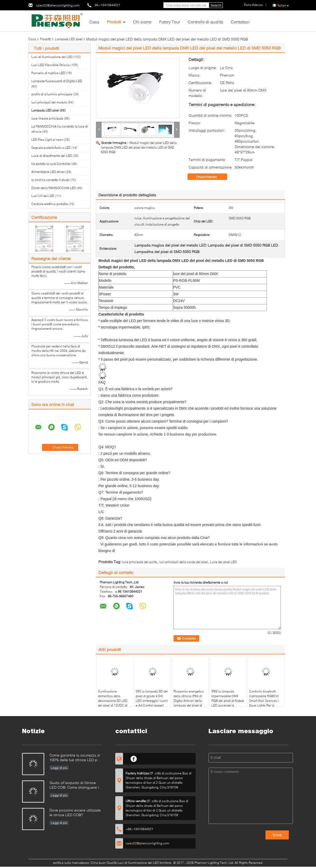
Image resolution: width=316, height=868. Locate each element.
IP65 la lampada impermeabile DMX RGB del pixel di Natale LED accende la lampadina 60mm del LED (228, 703)
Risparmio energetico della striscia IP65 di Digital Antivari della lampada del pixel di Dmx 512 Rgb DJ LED (189, 701)
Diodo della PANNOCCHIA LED (54, 188)
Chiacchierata (210, 177)
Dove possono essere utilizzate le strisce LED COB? (75, 812)
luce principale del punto (140, 562)
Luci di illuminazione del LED (52, 57)
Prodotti (114, 22)
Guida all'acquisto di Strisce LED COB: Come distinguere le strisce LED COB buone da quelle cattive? (75, 785)
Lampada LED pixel (69, 39)
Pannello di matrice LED (48, 73)
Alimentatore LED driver (48, 172)
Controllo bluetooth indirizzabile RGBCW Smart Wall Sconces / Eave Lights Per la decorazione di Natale (265, 701)
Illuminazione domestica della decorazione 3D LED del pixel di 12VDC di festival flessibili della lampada (113, 703)
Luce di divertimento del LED (52, 156)
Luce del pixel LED (223, 562)
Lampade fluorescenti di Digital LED (57, 81)
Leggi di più (59, 768)
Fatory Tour (170, 22)
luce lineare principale (47, 118)
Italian (283, 5)
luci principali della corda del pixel (184, 562)
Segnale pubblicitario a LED (51, 148)
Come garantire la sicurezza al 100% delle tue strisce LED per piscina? (75, 758)
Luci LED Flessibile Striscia (51, 65)
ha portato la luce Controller (51, 164)
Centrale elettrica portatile (50, 204)
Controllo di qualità (205, 22)
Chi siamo (142, 22)
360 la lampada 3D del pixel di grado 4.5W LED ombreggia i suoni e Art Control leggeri (152, 698)
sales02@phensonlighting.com (58, 5)
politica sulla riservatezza (71, 863)
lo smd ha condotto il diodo (50, 180)
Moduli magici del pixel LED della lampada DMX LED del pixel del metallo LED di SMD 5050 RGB (139, 147)
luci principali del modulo (49, 102)
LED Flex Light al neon (47, 140)
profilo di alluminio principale (52, 94)
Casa (94, 22)
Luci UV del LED (43, 196)
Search (216, 5)
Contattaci (240, 22)
